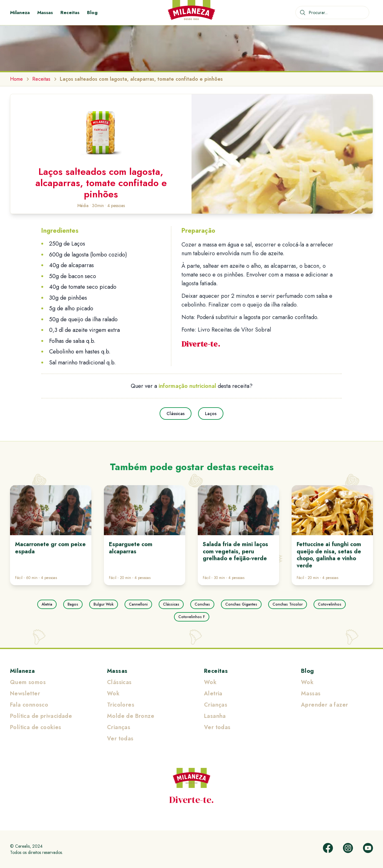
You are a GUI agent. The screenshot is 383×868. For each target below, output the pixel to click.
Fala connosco (29, 705)
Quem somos (28, 682)
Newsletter (25, 693)
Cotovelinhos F (192, 617)
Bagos (73, 604)
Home (16, 79)
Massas (45, 13)
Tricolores (121, 705)
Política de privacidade (41, 716)
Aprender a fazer (324, 705)
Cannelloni (138, 604)
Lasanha (215, 716)
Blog (92, 13)
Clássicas (176, 414)
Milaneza (20, 13)
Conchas (202, 604)
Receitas (70, 13)
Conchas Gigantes (241, 604)
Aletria (47, 604)
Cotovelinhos (330, 604)
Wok (113, 693)
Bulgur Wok (104, 604)
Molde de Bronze (131, 716)
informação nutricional (187, 386)
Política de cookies (36, 727)
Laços (211, 414)
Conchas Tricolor (288, 604)
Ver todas (120, 739)
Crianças (119, 727)
